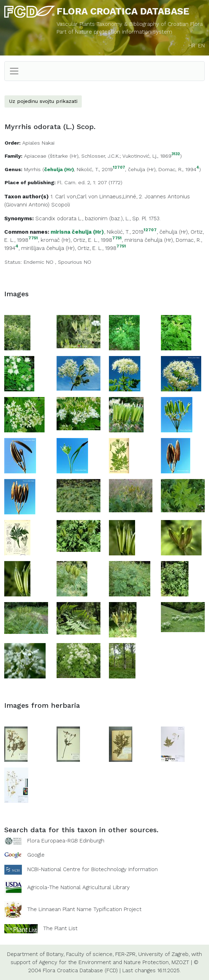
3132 (176, 154)
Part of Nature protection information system (114, 32)
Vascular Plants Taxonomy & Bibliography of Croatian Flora (130, 24)
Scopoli (61, 205)
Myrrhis (32, 169)
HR (192, 46)
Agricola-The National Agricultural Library (79, 887)
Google (36, 855)
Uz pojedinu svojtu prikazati (43, 101)
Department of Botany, (36, 954)
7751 (33, 238)
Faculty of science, (90, 954)
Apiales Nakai (38, 143)
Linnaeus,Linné (118, 197)
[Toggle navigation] (14, 71)
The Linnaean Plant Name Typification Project (84, 909)
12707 (119, 168)
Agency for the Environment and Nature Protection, (104, 962)
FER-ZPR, (126, 954)
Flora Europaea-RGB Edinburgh (66, 841)
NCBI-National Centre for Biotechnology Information (92, 869)
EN (201, 46)
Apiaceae (35, 156)
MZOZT (180, 962)
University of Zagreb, (164, 954)
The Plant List (60, 928)
